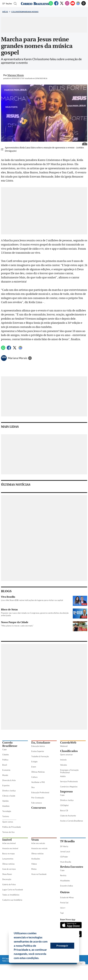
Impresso (66, 792)
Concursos (39, 808)
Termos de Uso (8, 832)
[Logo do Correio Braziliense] (35, 4)
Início (5, 12)
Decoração (7, 879)
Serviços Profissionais (69, 781)
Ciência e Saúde (9, 796)
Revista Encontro (72, 867)
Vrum (35, 840)
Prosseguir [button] (62, 946)
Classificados (69, 751)
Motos (34, 869)
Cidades (6, 755)
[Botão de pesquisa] (15, 4)
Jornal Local (65, 852)
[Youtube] (73, 5)
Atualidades (65, 881)
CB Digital (64, 805)
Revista (63, 875)
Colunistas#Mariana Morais (25, 12)
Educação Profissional (40, 792)
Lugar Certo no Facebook (13, 890)
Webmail (64, 746)
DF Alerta (64, 846)
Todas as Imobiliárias (11, 895)
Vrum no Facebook (39, 874)
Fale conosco (37, 803)
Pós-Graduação (38, 798)
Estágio (34, 762)
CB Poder (64, 857)
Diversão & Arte (9, 780)
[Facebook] (56, 5)
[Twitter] (62, 5)
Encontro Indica (67, 886)
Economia (6, 770)
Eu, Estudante (41, 743)
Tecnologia (7, 811)
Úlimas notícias (8, 864)
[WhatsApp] (51, 5)
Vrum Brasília (66, 862)
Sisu (33, 787)
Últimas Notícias (38, 772)
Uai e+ (63, 908)
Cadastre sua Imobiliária (12, 900)
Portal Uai (64, 903)
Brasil (5, 765)
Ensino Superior (38, 751)
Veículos (64, 765)
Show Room (7, 874)
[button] (40, 958)
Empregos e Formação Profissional (69, 771)
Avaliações (36, 859)
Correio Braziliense (10, 744)
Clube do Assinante (68, 816)
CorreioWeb (68, 743)
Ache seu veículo (38, 843)
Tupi (62, 913)
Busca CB (64, 810)
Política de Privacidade (12, 827)
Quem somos (8, 822)
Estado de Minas (67, 897)
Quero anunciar (66, 755)
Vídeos (34, 864)
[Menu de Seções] (7, 4)
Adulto (63, 776)
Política (5, 760)
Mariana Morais (18, 358)
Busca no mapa (8, 854)
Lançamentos (8, 859)
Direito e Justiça (9, 791)
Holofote (6, 806)
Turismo (6, 816)
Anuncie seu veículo (39, 848)
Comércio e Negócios (69, 787)
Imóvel (7, 840)
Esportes (6, 785)
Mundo (5, 775)
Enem (34, 767)
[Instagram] (67, 5)
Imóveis (63, 760)
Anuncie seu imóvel (10, 848)
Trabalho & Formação (40, 756)
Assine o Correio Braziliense (72, 821)
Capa (4, 749)
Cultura (34, 777)
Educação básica (38, 746)
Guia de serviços (9, 869)
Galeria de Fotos (9, 884)
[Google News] (78, 5)
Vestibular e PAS (38, 782)
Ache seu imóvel (9, 843)
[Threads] (84, 5)
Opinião (5, 801)
